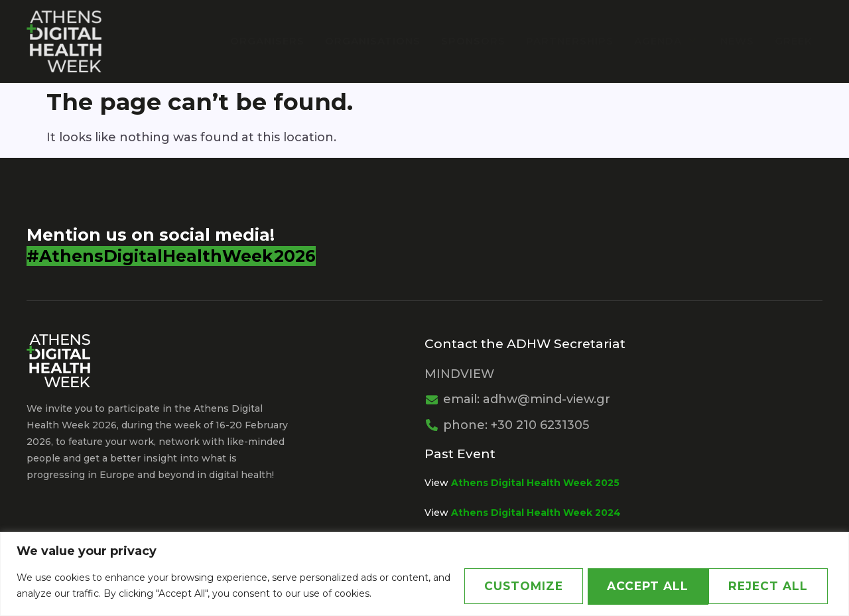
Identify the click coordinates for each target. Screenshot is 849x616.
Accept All (768, 586)
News (738, 41)
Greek (794, 41)
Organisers (271, 41)
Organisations (376, 41)
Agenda (668, 41)
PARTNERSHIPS (572, 41)
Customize (505, 586)
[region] (424, 574)
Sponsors (476, 41)
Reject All (636, 586)
